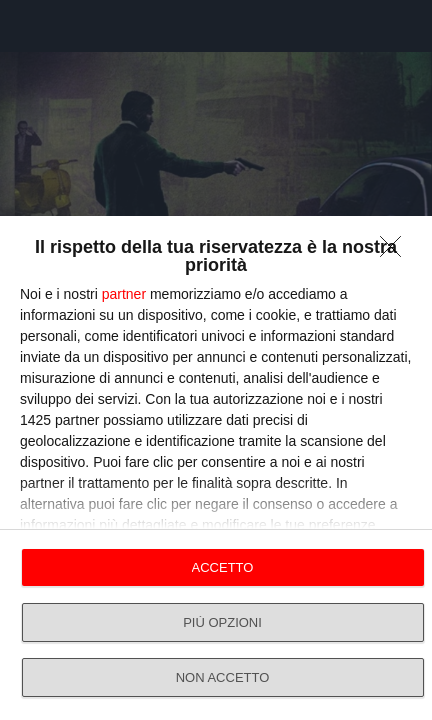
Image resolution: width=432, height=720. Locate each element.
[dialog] (216, 468)
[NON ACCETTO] (396, 252)
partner (124, 294)
